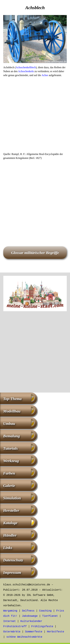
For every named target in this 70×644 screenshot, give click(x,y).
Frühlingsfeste (42, 627)
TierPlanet (50, 616)
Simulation (12, 498)
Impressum (12, 572)
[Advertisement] (35, 116)
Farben (9, 473)
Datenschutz (13, 560)
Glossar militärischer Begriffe (35, 253)
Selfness (28, 611)
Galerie (9, 486)
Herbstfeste (56, 632)
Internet (10, 621)
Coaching (45, 611)
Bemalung (11, 436)
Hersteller (11, 510)
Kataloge (10, 523)
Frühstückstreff (15, 627)
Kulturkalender (31, 621)
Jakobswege (30, 616)
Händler (10, 535)
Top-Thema (12, 399)
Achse (45, 75)
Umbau (9, 424)
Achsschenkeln (26, 71)
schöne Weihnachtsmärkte (24, 637)
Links (8, 548)
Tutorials (10, 448)
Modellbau (12, 411)
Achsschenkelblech (26, 67)
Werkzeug (11, 461)
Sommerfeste (34, 632)
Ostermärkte (12, 632)
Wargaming (10, 611)
